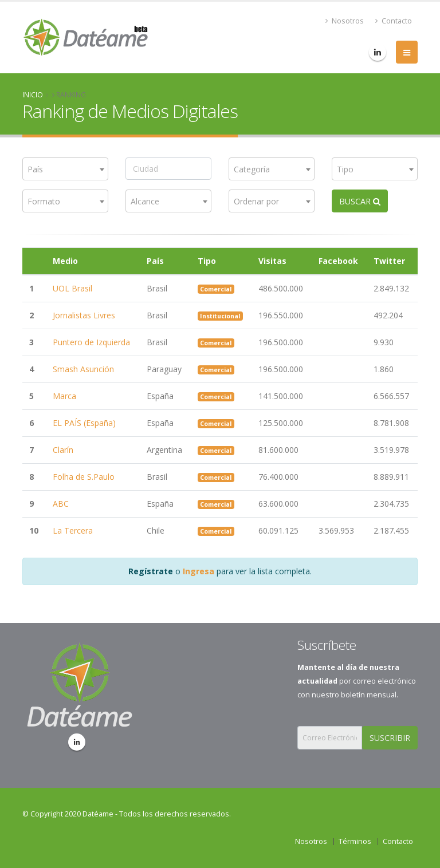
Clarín (63, 450)
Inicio (33, 94)
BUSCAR (360, 201)
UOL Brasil (72, 288)
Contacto (394, 21)
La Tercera (73, 530)
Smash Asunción (83, 369)
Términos (355, 841)
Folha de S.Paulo (84, 477)
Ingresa (199, 571)
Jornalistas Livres (84, 315)
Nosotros (345, 21)
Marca (64, 396)
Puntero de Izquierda (91, 342)
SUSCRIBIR (390, 738)
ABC (61, 504)
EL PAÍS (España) (84, 423)
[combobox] (65, 169)
